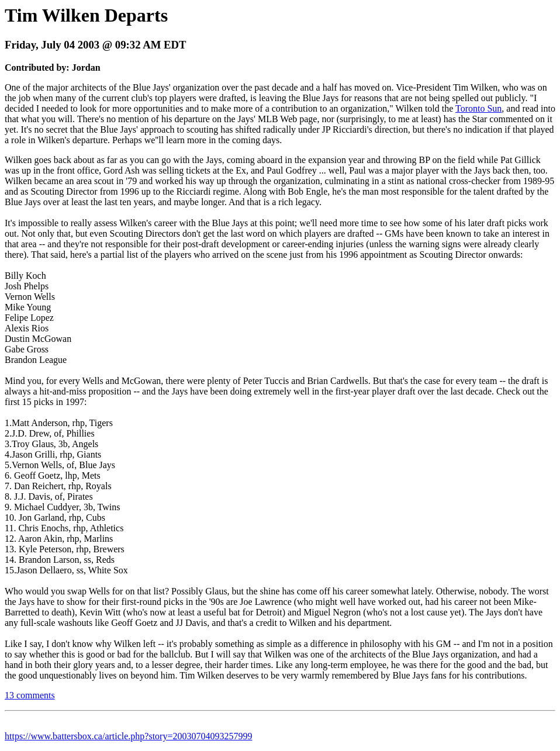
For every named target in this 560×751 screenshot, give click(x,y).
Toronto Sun (478, 108)
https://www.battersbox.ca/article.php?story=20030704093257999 (128, 736)
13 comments (30, 695)
